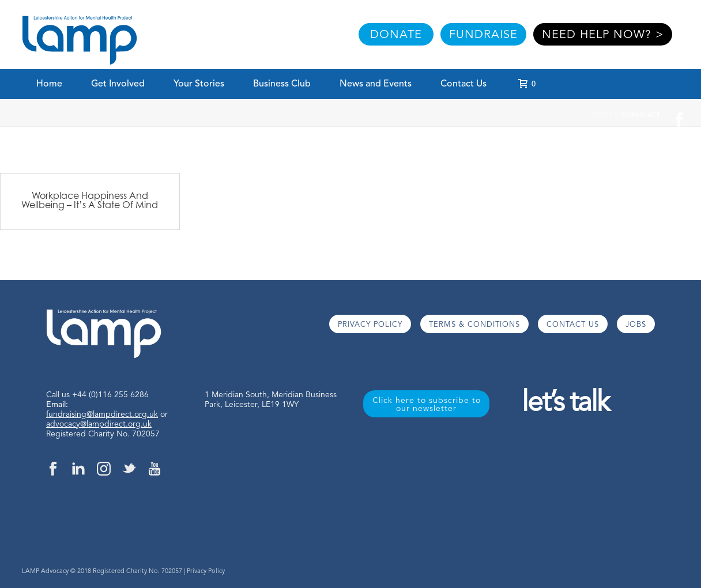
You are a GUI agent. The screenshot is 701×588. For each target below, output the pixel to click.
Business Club (282, 84)
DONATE (396, 35)
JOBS (636, 325)
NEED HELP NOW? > (603, 35)
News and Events (376, 84)
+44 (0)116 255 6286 (110, 395)
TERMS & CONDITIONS (474, 325)
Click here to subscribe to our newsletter (427, 405)
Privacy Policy (206, 572)
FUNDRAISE (483, 35)
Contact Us (463, 84)
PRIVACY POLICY (370, 325)
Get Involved (118, 84)
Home (49, 84)
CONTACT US (573, 325)
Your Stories (199, 84)
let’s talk (565, 404)
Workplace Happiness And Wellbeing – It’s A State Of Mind (90, 200)
